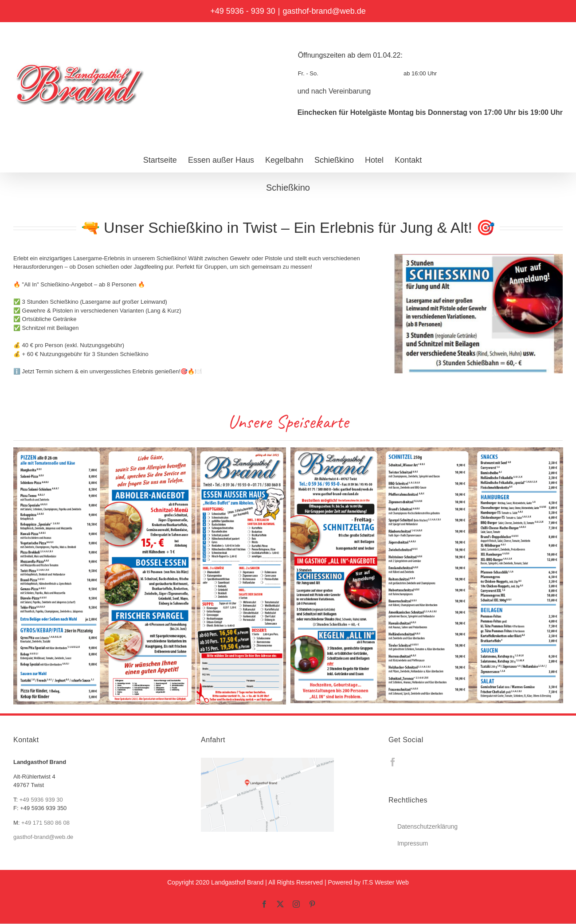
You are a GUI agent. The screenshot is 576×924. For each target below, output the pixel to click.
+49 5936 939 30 (41, 800)
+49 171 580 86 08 (45, 823)
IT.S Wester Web (386, 882)
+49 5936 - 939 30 (243, 11)
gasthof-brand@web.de (324, 11)
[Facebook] (393, 762)
